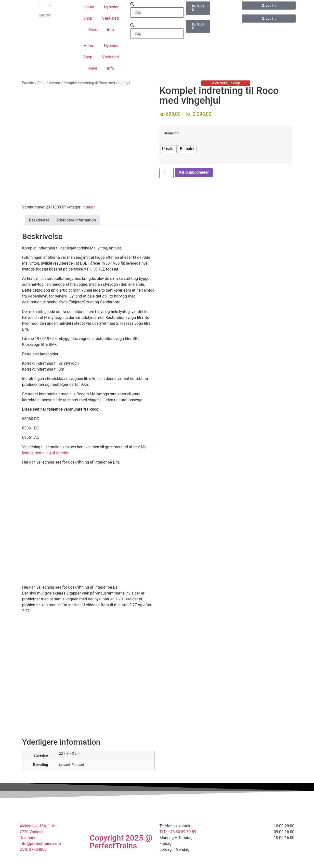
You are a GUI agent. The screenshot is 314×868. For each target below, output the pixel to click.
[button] (157, 4)
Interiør (55, 83)
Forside (28, 83)
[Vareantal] (167, 173)
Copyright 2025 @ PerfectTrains (121, 851)
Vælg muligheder (194, 172)
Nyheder (111, 7)
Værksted (110, 18)
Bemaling (171, 133)
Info (110, 30)
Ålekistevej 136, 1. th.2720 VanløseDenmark (38, 841)
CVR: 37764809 (33, 859)
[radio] (168, 149)
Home (89, 7)
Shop (88, 18)
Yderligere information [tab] (76, 229)
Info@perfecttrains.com (40, 853)
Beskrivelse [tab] (39, 229)
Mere (93, 30)
